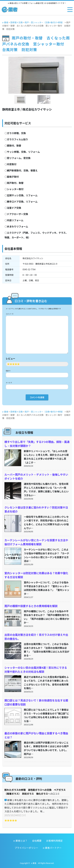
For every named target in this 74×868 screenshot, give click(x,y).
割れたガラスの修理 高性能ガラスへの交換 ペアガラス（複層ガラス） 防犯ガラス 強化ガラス (35, 792)
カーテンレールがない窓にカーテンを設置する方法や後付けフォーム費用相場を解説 (36, 542)
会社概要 (37, 841)
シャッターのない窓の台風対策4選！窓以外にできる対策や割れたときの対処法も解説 (36, 670)
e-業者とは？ (20, 841)
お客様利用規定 (54, 841)
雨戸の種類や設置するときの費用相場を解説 (31, 606)
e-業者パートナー (52, 848)
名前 (8, 371)
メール (9, 383)
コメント (10, 314)
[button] (7, 81)
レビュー (10, 358)
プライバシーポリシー (26, 848)
